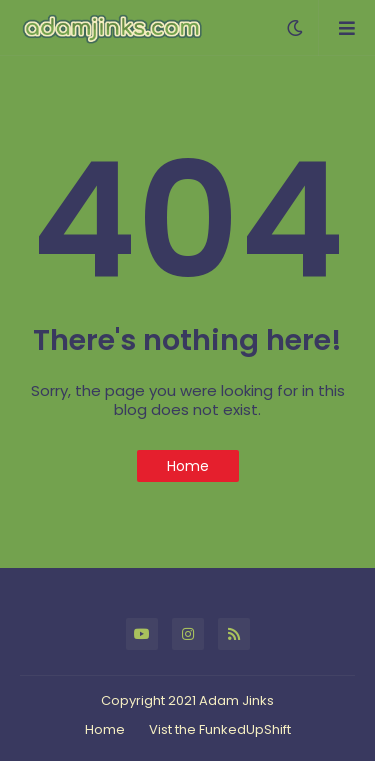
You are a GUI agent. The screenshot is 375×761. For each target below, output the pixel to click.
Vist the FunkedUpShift (220, 729)
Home (188, 466)
